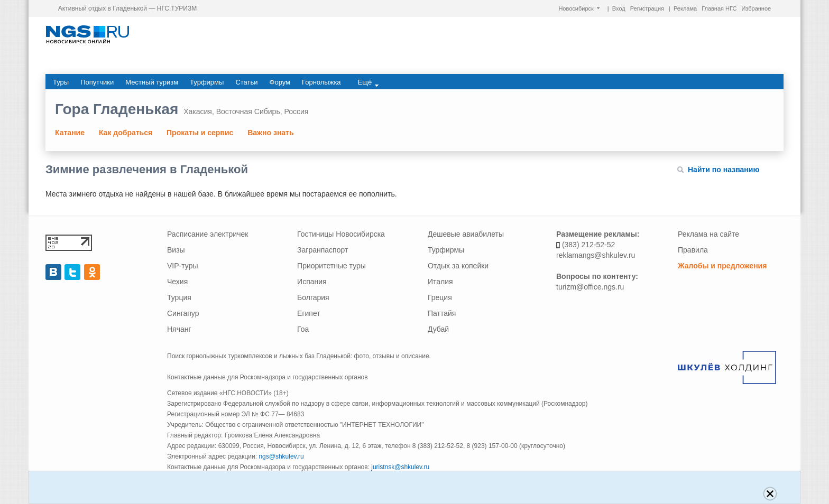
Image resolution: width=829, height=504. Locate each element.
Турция (179, 297)
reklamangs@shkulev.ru (596, 255)
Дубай (438, 329)
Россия (296, 111)
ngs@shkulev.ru (281, 456)
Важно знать (270, 133)
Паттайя (442, 313)
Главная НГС (719, 8)
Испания (312, 282)
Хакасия (198, 111)
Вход (619, 8)
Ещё (369, 82)
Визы (176, 250)
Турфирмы (446, 250)
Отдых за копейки (458, 266)
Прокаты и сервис (200, 133)
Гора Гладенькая (117, 109)
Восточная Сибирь (248, 111)
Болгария (313, 297)
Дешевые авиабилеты (466, 234)
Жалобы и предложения (722, 266)
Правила (693, 250)
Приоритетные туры (331, 266)
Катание (70, 133)
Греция (440, 297)
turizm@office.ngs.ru (590, 287)
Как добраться (126, 133)
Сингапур (183, 313)
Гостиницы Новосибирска (341, 234)
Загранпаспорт (323, 250)
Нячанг (179, 329)
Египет (309, 313)
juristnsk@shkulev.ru (400, 467)
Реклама (685, 8)
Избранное (756, 8)
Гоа (303, 329)
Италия (440, 282)
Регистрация (647, 8)
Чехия (177, 282)
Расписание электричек (208, 234)
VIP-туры (183, 266)
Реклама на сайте (708, 234)
